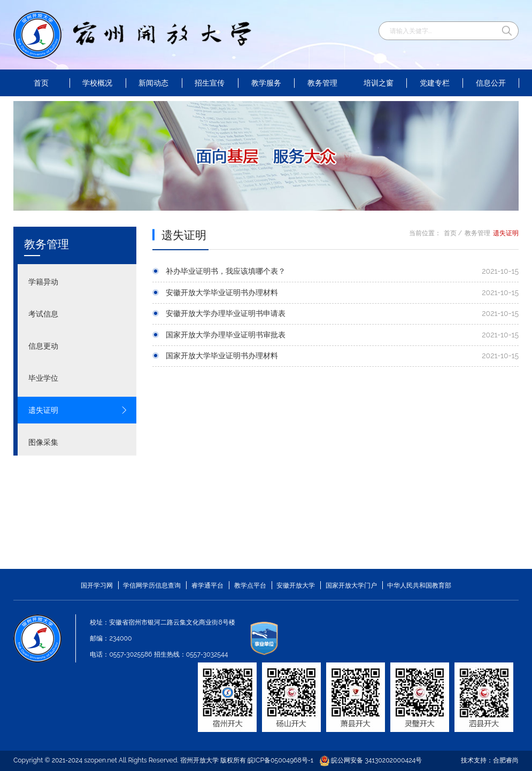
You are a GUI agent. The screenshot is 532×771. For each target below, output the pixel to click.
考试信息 (78, 314)
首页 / (453, 233)
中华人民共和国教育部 (419, 585)
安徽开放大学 (296, 585)
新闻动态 (153, 83)
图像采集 (78, 442)
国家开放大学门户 (351, 585)
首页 (41, 83)
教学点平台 (250, 585)
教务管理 (322, 83)
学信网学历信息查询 (152, 585)
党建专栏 (435, 83)
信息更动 (78, 346)
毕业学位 (78, 378)
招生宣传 (210, 83)
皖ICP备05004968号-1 (280, 760)
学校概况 (97, 83)
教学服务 (266, 83)
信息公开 (491, 83)
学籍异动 (78, 282)
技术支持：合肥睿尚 (490, 760)
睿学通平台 (207, 585)
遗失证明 (78, 410)
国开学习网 (97, 585)
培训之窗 (379, 83)
